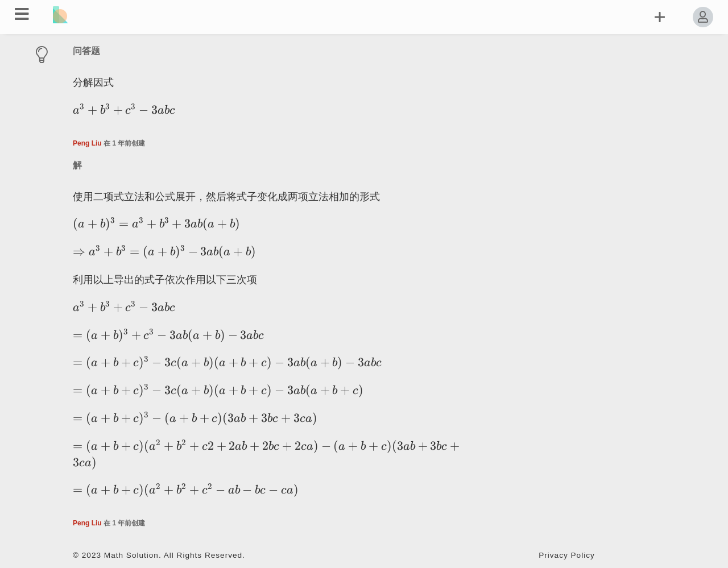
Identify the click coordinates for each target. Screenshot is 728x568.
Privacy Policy (567, 555)
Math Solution (131, 555)
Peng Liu (87, 143)
